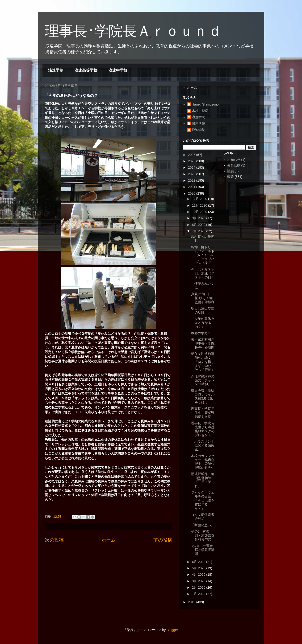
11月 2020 (200, 205)
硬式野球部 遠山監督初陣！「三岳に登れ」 (203, 480)
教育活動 (234, 165)
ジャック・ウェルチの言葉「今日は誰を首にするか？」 (203, 500)
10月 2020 (200, 212)
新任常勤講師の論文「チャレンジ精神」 (203, 380)
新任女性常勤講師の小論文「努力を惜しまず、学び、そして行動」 (203, 362)
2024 (192, 167)
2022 (192, 180)
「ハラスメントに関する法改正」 (203, 445)
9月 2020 (199, 218)
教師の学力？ (201, 333)
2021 (192, 187)
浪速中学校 (118, 70)
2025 (192, 161)
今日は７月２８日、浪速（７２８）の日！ (203, 273)
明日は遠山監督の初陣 (203, 310)
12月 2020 (200, 199)
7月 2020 (199, 231)
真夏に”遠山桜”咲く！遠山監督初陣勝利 (203, 298)
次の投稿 (54, 540)
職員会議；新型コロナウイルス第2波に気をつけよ (203, 396)
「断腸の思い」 (203, 525)
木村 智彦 (200, 111)
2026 (192, 155)
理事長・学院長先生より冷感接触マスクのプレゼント (203, 429)
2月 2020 (199, 587)
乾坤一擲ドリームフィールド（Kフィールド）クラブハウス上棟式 (203, 255)
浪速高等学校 (86, 70)
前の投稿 (163, 540)
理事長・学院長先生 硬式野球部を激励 (203, 413)
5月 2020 (199, 568)
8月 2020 (199, 225)
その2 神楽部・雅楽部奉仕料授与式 (203, 535)
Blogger (172, 630)
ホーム (109, 540)
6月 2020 (199, 562)
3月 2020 (199, 581)
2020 (192, 193)
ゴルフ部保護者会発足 (203, 517)
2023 (192, 174)
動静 (231, 177)
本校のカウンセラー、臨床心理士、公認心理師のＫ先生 (203, 462)
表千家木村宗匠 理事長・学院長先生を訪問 (204, 343)
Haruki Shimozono (205, 104)
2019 (192, 602)
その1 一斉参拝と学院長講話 (203, 550)
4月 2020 (199, 575)
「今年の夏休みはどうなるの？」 (203, 323)
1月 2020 (199, 594)
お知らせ (234, 160)
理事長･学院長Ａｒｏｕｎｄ (133, 31)
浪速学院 (56, 70)
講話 (231, 171)
